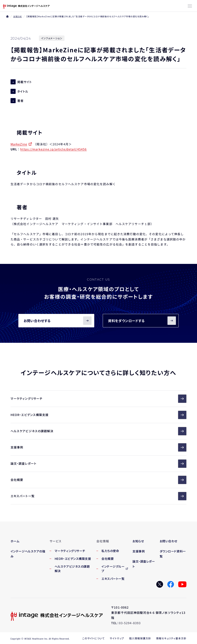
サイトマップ (117, 638)
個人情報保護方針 (140, 638)
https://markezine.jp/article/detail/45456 (53, 149)
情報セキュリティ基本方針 (171, 638)
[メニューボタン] (190, 6)
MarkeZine (19, 144)
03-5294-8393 (130, 623)
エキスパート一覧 (98, 496)
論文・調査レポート (98, 464)
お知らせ (18, 16)
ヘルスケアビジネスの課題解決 (98, 431)
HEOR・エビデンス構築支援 (98, 415)
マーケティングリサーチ (98, 399)
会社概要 (98, 480)
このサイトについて (94, 638)
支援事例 (98, 448)
